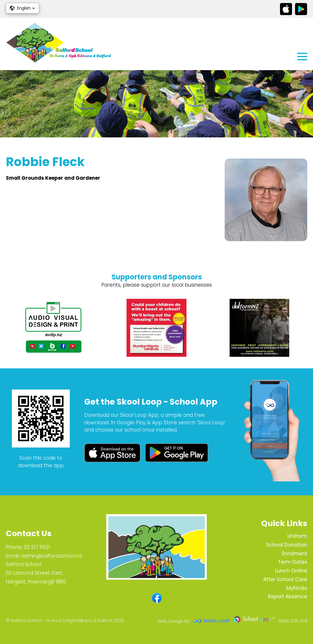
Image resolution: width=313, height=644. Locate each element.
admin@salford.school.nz (52, 556)
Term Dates (293, 562)
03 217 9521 (37, 547)
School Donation (287, 545)
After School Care (285, 579)
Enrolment (295, 554)
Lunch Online (291, 571)
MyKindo (297, 588)
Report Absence (288, 596)
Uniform (297, 536)
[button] (22, 8)
